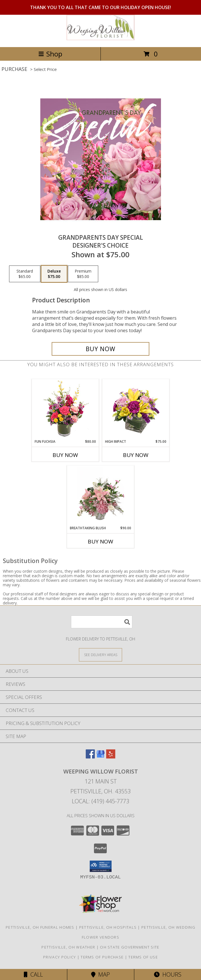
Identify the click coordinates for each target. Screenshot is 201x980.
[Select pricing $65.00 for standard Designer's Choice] (25, 274)
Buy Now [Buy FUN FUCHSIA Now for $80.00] (65, 455)
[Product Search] (102, 622)
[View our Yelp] (111, 757)
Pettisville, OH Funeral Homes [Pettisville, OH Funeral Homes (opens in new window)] (40, 927)
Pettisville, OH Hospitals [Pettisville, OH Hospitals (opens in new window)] (108, 927)
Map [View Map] (101, 974)
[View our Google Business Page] (101, 757)
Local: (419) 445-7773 (101, 801)
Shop (50, 54)
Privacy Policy (59, 957)
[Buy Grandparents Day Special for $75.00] (101, 349)
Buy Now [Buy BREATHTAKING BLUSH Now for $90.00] (101, 541)
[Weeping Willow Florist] (101, 39)
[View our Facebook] (90, 757)
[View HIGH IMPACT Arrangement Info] (136, 409)
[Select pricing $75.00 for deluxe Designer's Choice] (54, 274)
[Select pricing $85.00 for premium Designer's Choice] (83, 274)
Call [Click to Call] (33, 974)
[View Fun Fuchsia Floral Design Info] (65, 409)
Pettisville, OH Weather (68, 947)
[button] (101, 866)
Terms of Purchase (102, 957)
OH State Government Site (130, 947)
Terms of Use (143, 957)
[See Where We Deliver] (101, 655)
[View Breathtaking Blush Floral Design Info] (101, 496)
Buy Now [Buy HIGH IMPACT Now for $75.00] (136, 455)
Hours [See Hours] (168, 974)
